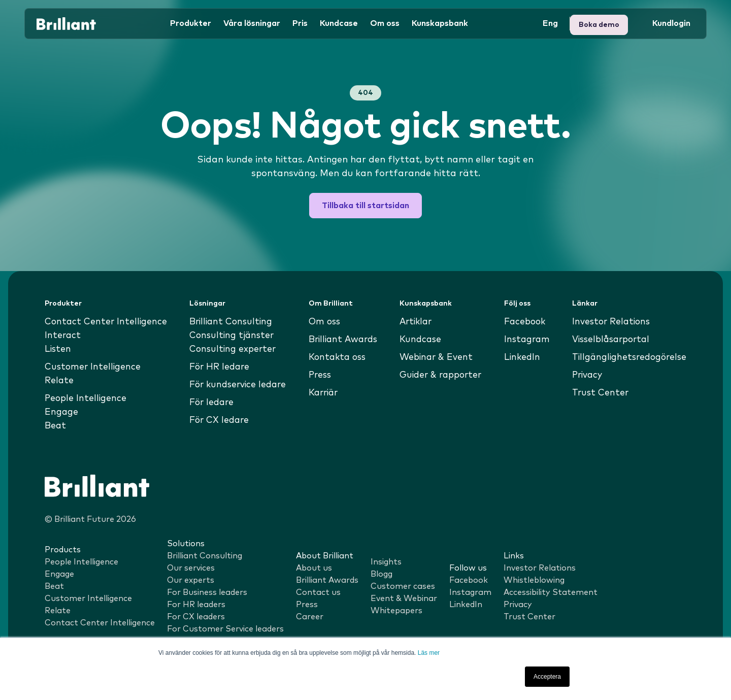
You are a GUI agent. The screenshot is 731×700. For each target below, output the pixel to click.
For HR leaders (196, 605)
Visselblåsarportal (608, 340)
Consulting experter (232, 349)
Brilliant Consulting (231, 322)
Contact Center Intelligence (107, 322)
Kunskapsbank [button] (440, 22)
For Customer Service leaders (225, 629)
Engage (62, 412)
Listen (59, 349)
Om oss (324, 322)
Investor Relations (608, 322)
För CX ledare (219, 420)
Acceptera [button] (547, 677)
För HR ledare (219, 367)
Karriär (323, 393)
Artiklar (415, 322)
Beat (56, 426)
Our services (191, 568)
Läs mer (429, 653)
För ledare (211, 403)
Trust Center (596, 393)
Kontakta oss (337, 357)
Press (319, 375)
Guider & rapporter (441, 375)
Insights (386, 562)
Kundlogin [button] (601, 22)
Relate (60, 381)
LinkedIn (521, 357)
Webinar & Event (435, 357)
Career (310, 617)
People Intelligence (86, 398)
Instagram (526, 340)
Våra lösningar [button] (252, 22)
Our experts (191, 580)
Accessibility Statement (551, 592)
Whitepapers (396, 611)
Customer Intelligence (94, 367)
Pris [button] (300, 22)
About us (314, 568)
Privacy (583, 375)
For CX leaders (196, 617)
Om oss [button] (385, 22)
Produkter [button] (191, 22)
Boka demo (666, 22)
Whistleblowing (534, 580)
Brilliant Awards (343, 340)
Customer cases (403, 586)
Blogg (381, 574)
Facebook (523, 322)
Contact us (318, 592)
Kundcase (339, 22)
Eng (550, 22)
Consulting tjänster (231, 336)
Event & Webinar (404, 598)
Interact (63, 336)
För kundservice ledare (238, 385)
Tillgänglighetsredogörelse (627, 357)
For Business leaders (207, 592)
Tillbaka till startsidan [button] (365, 206)
